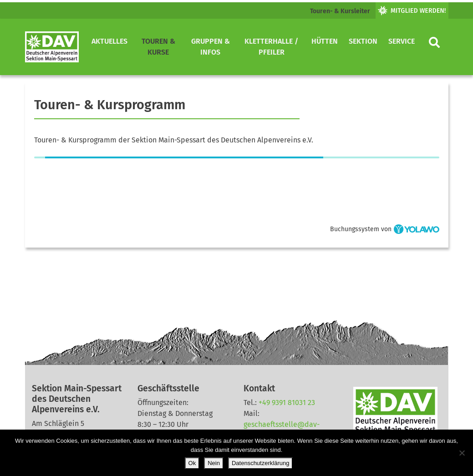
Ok (192, 463)
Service (402, 41)
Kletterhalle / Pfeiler (271, 47)
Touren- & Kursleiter (340, 11)
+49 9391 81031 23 (287, 403)
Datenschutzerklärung (260, 463)
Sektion (363, 41)
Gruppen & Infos (211, 47)
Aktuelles (109, 41)
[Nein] (462, 453)
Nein (214, 463)
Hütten (325, 41)
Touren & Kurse (158, 47)
